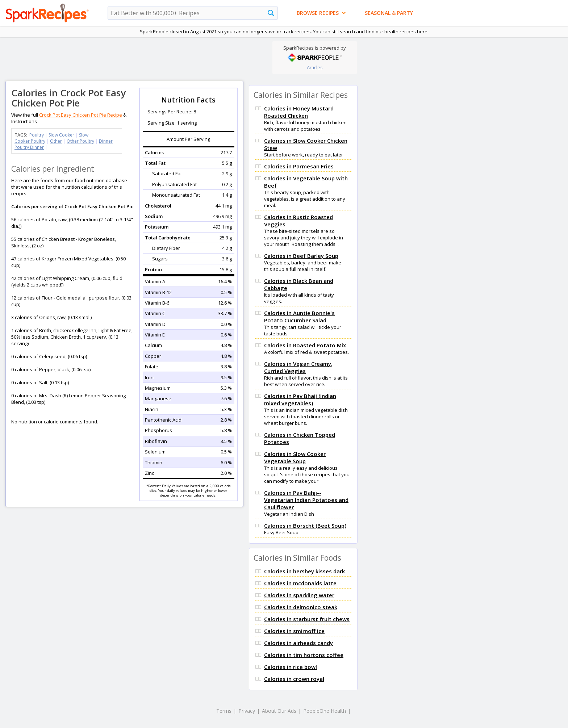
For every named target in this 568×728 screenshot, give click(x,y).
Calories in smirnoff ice (294, 631)
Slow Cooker (61, 135)
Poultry (37, 135)
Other (56, 141)
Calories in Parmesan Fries (299, 166)
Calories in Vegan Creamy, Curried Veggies (298, 367)
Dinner (106, 141)
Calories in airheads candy (298, 643)
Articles (315, 67)
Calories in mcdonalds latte (300, 583)
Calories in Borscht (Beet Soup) (305, 526)
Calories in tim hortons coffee (304, 655)
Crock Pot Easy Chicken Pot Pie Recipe (81, 115)
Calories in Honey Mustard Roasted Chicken (299, 112)
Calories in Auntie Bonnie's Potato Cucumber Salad (299, 317)
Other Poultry (80, 141)
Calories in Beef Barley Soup (301, 256)
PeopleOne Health (325, 711)
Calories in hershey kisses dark (304, 571)
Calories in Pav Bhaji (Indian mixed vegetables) (300, 399)
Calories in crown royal (294, 679)
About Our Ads (279, 711)
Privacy (247, 711)
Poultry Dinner (29, 147)
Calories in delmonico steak (301, 607)
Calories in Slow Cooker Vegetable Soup (295, 457)
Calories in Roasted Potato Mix (305, 345)
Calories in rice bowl (291, 667)
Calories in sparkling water (299, 595)
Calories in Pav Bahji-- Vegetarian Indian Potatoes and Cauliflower (306, 500)
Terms (224, 711)
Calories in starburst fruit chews (307, 619)
